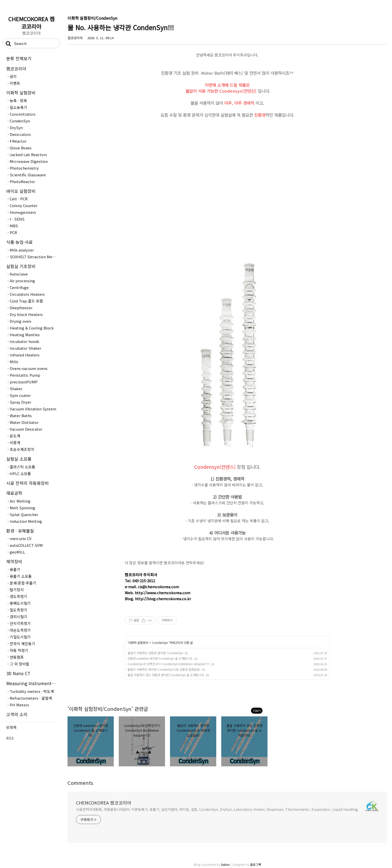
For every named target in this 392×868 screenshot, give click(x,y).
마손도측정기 (20, 630)
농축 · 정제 (18, 101)
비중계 (15, 442)
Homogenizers (23, 212)
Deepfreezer (21, 308)
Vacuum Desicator (26, 429)
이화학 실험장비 (21, 93)
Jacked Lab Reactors (28, 154)
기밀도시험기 (20, 637)
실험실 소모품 (19, 459)
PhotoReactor (22, 181)
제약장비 (14, 561)
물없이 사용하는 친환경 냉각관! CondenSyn (155, 653)
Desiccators (20, 134)
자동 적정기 (19, 650)
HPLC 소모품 (20, 473)
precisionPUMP (24, 382)
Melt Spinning (22, 508)
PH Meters (19, 705)
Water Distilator (24, 422)
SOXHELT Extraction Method (34, 257)
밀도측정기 (18, 610)
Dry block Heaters (26, 314)
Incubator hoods (24, 341)
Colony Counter (24, 205)
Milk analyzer (22, 250)
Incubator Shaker (25, 348)
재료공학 (14, 493)
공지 (13, 76)
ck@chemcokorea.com (158, 587)
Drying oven (20, 321)
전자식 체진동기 (22, 644)
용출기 (15, 569)
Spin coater (20, 395)
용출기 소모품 (21, 576)
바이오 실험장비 (21, 191)
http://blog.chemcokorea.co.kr (163, 599)
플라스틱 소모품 (22, 467)
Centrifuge (19, 287)
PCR (13, 232)
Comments (80, 783)
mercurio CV (21, 538)
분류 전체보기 (19, 58)
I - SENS (17, 219)
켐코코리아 (16, 69)
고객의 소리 (17, 714)
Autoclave (19, 274)
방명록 (11, 727)
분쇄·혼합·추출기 (23, 583)
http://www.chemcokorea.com (162, 593)
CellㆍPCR (19, 199)
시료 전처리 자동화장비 (27, 483)
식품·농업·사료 (19, 242)
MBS (14, 226)
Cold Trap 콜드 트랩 (26, 301)
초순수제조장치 (22, 449)
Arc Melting (20, 501)
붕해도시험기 (20, 603)
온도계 (15, 436)
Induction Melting (26, 521)
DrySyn (16, 128)
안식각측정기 (20, 623)
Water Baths (21, 416)
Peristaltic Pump (25, 375)
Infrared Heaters (25, 355)
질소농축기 (18, 107)
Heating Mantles (25, 335)
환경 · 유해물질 (20, 531)
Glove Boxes (21, 148)
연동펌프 (17, 657)
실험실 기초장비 (21, 266)
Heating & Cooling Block (32, 328)
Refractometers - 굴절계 (31, 698)
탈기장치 (17, 590)
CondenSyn (20, 121)
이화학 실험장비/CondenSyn (92, 18)
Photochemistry (24, 168)
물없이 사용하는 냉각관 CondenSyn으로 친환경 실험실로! (164, 669)
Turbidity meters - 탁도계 (32, 691)
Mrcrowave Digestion (29, 161)
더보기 (257, 711)
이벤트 (15, 83)
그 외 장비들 (19, 664)
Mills (14, 362)
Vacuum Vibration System (33, 409)
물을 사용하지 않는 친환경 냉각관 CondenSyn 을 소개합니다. (166, 675)
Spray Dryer (20, 402)
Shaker (16, 389)
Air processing (22, 281)
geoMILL (17, 552)
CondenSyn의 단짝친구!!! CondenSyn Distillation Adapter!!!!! (169, 664)
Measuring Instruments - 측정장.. (32, 683)
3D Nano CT (18, 673)
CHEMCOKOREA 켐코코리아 (31, 22)
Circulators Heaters (27, 294)
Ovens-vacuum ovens (29, 368)
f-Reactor (18, 141)
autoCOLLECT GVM (26, 545)
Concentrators (23, 114)
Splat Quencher (24, 514)
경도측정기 (18, 596)
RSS (10, 738)
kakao (225, 864)
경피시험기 (18, 617)
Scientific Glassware (28, 175)
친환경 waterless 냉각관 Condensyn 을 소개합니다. (160, 658)
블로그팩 (255, 864)
